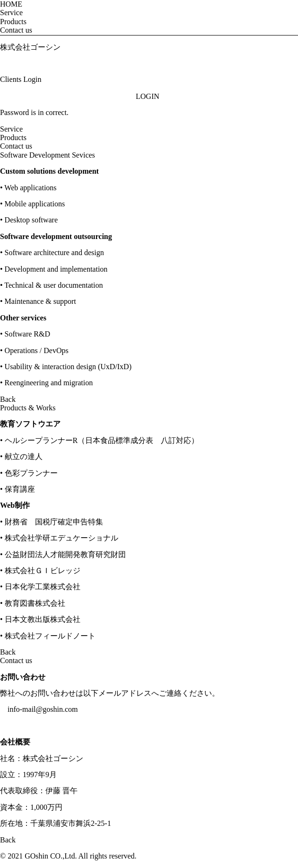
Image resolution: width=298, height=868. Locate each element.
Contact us (16, 30)
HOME (11, 4)
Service (11, 13)
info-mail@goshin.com (43, 709)
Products (13, 22)
